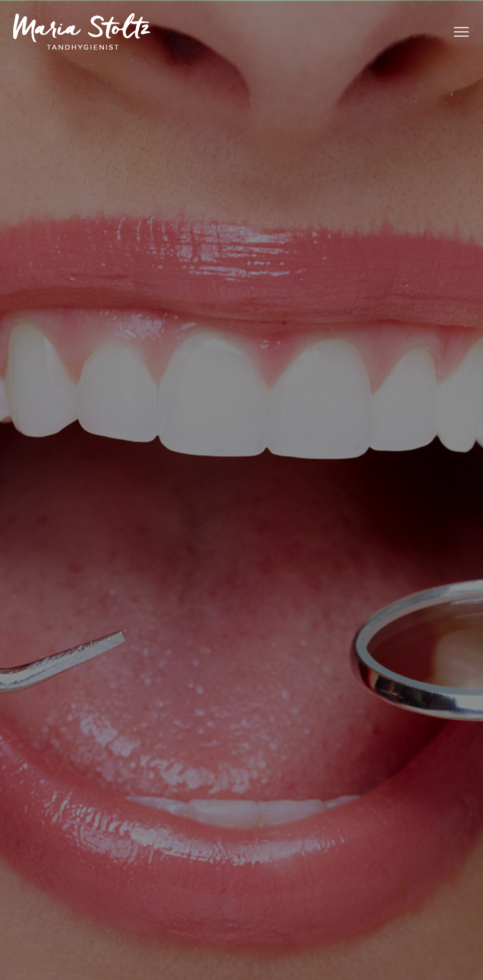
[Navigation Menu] (462, 32)
